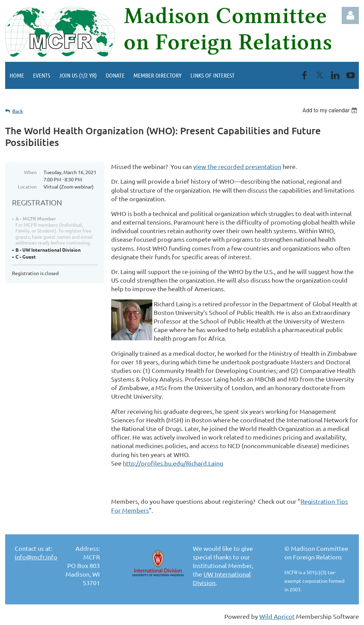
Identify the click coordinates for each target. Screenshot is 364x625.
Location (27, 186)
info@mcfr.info (36, 557)
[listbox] (331, 110)
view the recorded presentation (237, 166)
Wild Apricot (277, 616)
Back (18, 111)
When (30, 172)
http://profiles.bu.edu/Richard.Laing (173, 463)
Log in (350, 15)
